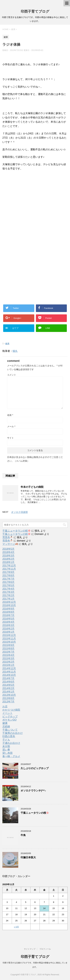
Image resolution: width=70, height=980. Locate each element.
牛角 (23, 835)
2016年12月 (9, 602)
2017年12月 (9, 565)
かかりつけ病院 (11, 710)
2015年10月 (9, 642)
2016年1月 (8, 632)
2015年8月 (8, 648)
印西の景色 (9, 736)
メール (11, 426)
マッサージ (10, 544)
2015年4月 (8, 655)
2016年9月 (8, 609)
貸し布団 (7, 753)
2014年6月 (8, 682)
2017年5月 (8, 585)
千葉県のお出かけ (13, 733)
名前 (10, 415)
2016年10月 (9, 605)
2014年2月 (8, 688)
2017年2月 (8, 595)
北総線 (6, 726)
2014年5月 (8, 685)
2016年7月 (8, 615)
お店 (5, 706)
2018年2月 (8, 559)
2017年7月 (8, 579)
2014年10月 (9, 675)
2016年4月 (8, 622)
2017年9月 (8, 572)
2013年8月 (8, 698)
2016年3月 (8, 625)
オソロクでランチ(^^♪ (33, 791)
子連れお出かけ (11, 743)
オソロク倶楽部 (19, 512)
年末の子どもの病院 (32, 487)
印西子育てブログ (35, 11)
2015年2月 (8, 662)
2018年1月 (8, 562)
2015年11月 (9, 639)
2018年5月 (8, 549)
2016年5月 (8, 619)
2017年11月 (9, 569)
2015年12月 (9, 635)
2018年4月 (8, 552)
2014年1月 (8, 692)
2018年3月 (8, 556)
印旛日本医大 (28, 857)
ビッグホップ (10, 716)
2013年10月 (9, 695)
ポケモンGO (9, 720)
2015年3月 (8, 658)
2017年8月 (8, 575)
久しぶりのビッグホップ (35, 768)
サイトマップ (30, 949)
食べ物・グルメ (11, 756)
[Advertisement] (28, 215)
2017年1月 (8, 599)
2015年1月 (8, 665)
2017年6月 (8, 582)
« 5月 (16, 927)
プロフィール (45, 949)
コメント (12, 375)
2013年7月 (8, 702)
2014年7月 (8, 678)
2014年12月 (9, 668)
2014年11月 (9, 672)
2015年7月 (8, 652)
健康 (7, 344)
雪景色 (8, 537)
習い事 (6, 750)
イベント (7, 713)
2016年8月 (8, 612)
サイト (10, 438)
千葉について (10, 730)
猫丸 (15, 351)
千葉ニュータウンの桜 (16, 531)
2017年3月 (8, 592)
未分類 (6, 746)
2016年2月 (8, 629)
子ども (6, 740)
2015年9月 (8, 645)
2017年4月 (8, 589)
